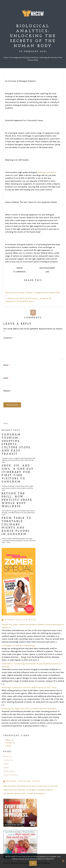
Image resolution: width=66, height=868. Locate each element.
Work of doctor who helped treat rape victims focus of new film (31, 786)
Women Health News (21, 620)
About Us (10, 740)
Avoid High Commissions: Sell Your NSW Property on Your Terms (29, 688)
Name (7, 365)
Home (6, 57)
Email (6, 378)
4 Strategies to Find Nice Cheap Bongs (18, 646)
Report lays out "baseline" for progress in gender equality (28, 790)
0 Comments (19, 272)
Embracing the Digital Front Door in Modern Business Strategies (29, 709)
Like (47, 272)
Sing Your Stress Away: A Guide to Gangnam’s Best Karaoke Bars (33, 293)
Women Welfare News (23, 781)
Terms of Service (11, 775)
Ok (33, 863)
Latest (8, 746)
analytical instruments (47, 172)
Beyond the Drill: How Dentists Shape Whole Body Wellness (17, 500)
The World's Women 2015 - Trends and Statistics (24, 793)
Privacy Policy (9, 771)
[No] (63, 861)
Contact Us (10, 743)
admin (20, 268)
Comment (8, 338)
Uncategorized (16, 57)
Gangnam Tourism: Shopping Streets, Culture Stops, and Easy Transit (17, 444)
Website (7, 391)
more (3, 462)
